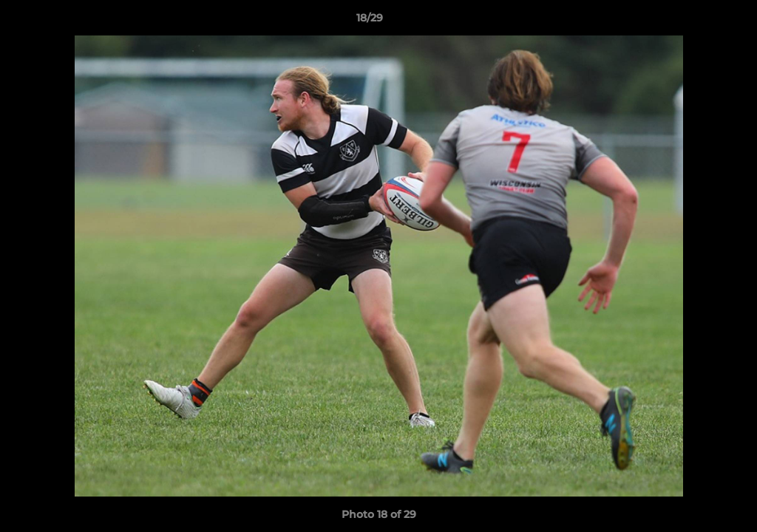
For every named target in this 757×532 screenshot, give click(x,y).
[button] (695, 21)
